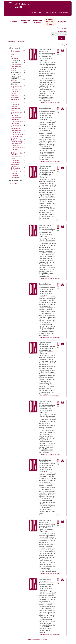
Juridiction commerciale (15, 96)
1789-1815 (15, 183)
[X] (25, 61)
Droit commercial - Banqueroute (17, 119)
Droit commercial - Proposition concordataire (17, 149)
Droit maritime (16, 161)
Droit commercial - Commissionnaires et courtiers (17, 136)
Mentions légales (34, 640)
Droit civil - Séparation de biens (16, 108)
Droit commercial (16, 65)
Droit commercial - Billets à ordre (17, 122)
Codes (13, 55)
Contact (44, 640)
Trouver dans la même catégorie (50, 103)
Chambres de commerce (15, 52)
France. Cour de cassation (16, 173)
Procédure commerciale (15, 177)
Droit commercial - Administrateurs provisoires (17, 114)
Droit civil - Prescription (15, 104)
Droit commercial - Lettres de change (17, 141)
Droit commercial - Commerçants (17, 132)
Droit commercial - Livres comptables (17, 145)
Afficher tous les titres (50, 22)
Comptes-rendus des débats (16, 58)
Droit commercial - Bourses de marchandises (17, 127)
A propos (62, 22)
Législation (14, 80)
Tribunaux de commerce (15, 100)
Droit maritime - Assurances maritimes (16, 164)
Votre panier (61, 28)
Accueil (14, 22)
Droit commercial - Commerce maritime (17, 92)
